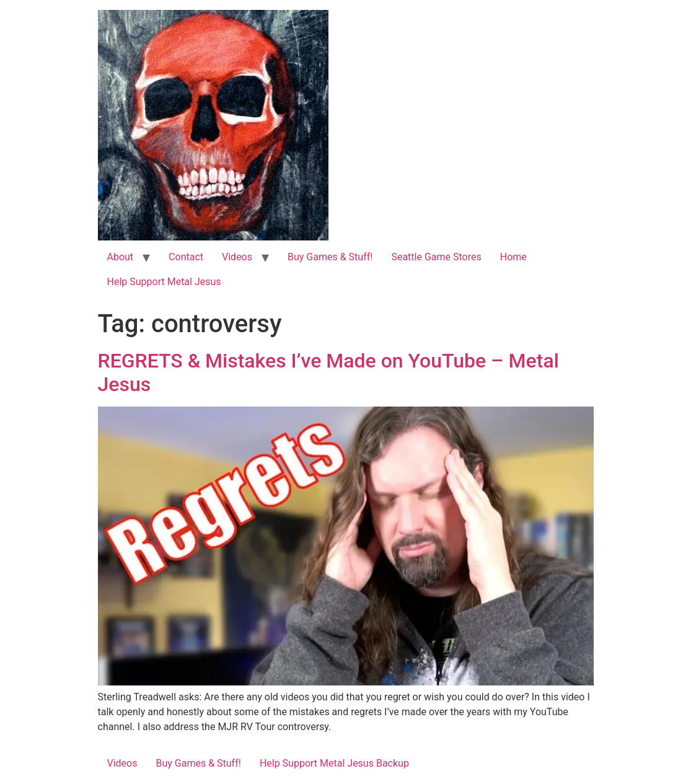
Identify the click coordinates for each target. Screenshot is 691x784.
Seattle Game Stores (436, 257)
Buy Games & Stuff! (330, 257)
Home (513, 257)
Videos (237, 257)
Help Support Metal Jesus (164, 282)
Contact (186, 257)
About (121, 257)
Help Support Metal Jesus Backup (334, 763)
